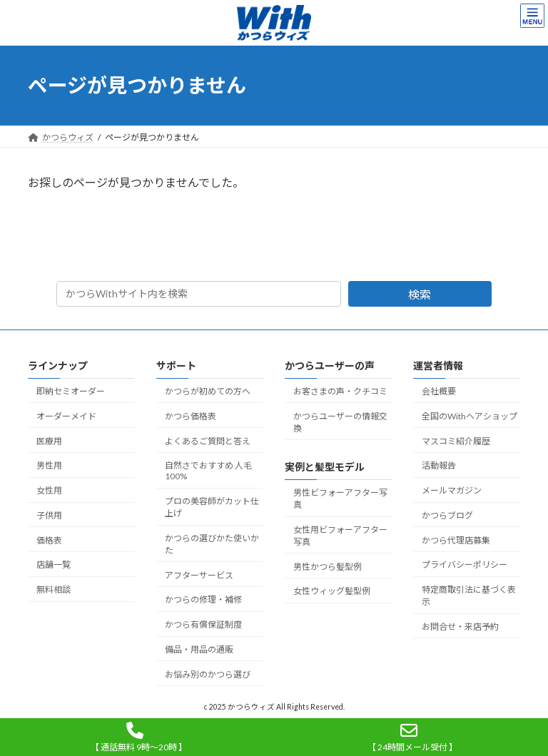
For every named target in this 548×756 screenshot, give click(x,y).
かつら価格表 (191, 416)
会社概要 (439, 391)
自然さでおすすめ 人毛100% (208, 471)
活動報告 (439, 465)
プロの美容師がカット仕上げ (212, 507)
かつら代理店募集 (456, 540)
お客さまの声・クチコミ (340, 391)
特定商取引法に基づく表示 (469, 596)
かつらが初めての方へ (208, 391)
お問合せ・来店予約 (460, 627)
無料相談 (54, 589)
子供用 (49, 515)
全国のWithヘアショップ (470, 416)
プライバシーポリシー (465, 565)
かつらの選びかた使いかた (212, 544)
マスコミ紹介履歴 (456, 440)
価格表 (49, 540)
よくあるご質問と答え (208, 440)
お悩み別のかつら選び (208, 674)
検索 (420, 294)
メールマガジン (452, 490)
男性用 (49, 465)
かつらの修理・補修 (203, 599)
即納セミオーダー (71, 391)
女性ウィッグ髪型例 (332, 591)
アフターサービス (199, 574)
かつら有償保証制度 (203, 624)
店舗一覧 (54, 565)
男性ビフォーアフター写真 (340, 499)
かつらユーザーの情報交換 (340, 422)
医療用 (49, 440)
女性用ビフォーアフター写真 (340, 536)
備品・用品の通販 (199, 649)
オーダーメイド (66, 416)
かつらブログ (447, 515)
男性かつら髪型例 (328, 566)
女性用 (49, 490)
